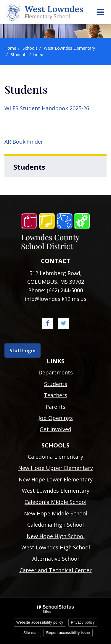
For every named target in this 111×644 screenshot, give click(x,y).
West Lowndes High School (56, 547)
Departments (56, 372)
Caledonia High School (55, 525)
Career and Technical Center (56, 570)
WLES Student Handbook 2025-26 (47, 108)
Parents (55, 407)
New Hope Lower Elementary (56, 479)
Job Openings (56, 418)
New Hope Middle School (56, 513)
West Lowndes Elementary (69, 48)
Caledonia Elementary (55, 457)
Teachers (55, 395)
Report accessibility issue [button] (68, 633)
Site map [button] (31, 633)
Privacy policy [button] (83, 622)
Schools (30, 48)
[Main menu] (100, 12)
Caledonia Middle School (55, 502)
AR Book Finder (24, 142)
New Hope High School (56, 536)
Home (10, 48)
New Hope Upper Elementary (55, 468)
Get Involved (55, 429)
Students (19, 55)
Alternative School (55, 559)
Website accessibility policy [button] (40, 622)
